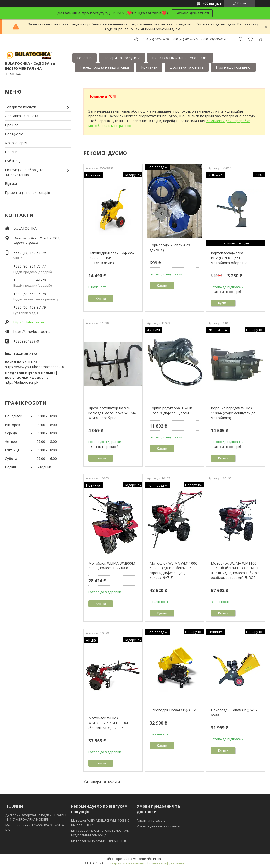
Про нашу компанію (233, 67)
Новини (11, 152)
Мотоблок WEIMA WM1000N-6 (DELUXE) (100, 841)
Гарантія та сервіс (151, 820)
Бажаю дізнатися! (192, 13)
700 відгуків (212, 3)
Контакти (149, 67)
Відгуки (11, 183)
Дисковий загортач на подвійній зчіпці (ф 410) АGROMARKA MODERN (36, 817)
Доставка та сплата (187, 67)
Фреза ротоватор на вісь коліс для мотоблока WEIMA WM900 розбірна (112, 413)
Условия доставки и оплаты (158, 826)
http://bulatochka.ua (29, 322)
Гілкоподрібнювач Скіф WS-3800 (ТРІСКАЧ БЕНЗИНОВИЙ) (111, 258)
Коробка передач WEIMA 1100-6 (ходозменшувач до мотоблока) (233, 413)
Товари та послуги (120, 58)
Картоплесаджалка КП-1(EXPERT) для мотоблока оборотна (229, 258)
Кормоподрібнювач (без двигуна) (170, 247)
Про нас (12, 125)
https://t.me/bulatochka (32, 332)
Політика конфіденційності (167, 863)
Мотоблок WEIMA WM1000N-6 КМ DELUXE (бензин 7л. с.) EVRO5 (109, 723)
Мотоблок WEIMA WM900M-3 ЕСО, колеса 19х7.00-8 (112, 566)
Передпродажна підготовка (104, 67)
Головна (84, 58)
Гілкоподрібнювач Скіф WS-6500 (234, 712)
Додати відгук (250, 39)
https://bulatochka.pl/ (22, 382)
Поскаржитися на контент (125, 863)
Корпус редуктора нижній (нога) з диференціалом (171, 410)
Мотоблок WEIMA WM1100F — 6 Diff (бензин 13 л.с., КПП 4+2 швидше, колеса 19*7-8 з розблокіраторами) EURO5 (235, 570)
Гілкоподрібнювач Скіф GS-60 (174, 710)
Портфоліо (14, 134)
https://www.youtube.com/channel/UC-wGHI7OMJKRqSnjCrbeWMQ (38, 367)
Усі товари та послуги (102, 781)
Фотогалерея (16, 143)
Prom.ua (159, 859)
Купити (101, 298)
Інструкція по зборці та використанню (24, 172)
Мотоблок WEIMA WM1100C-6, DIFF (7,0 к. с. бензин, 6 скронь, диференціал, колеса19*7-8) (174, 570)
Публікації (13, 161)
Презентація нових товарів (27, 193)
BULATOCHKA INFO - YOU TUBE (180, 58)
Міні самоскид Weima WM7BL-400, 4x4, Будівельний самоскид (100, 833)
